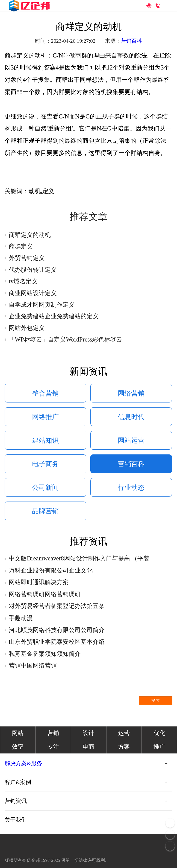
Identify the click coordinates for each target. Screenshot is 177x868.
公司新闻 (45, 487)
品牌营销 (45, 511)
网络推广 (45, 417)
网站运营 (131, 440)
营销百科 (131, 41)
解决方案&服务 (23, 763)
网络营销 (131, 393)
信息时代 (131, 417)
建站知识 (45, 440)
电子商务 (45, 464)
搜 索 (156, 700)
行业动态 (131, 487)
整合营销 (45, 393)
